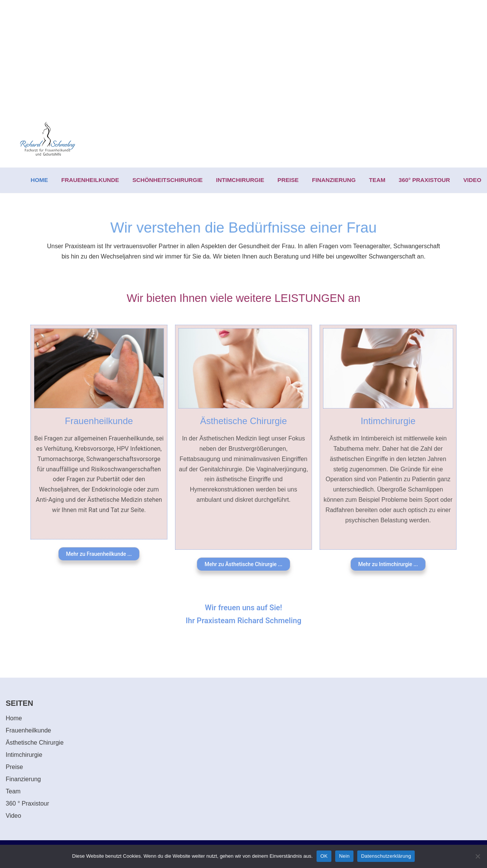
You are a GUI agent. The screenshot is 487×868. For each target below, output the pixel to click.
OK (324, 856)
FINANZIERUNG (334, 180)
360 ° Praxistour (27, 803)
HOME (40, 180)
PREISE (288, 180)
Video (14, 816)
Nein (344, 856)
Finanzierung (23, 779)
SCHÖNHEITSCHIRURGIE (168, 180)
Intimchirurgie (388, 421)
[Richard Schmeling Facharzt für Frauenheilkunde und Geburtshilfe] (48, 139)
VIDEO (472, 180)
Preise (14, 767)
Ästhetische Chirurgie (243, 421)
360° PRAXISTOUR (424, 180)
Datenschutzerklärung (386, 856)
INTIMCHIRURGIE (240, 180)
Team (13, 791)
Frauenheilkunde (99, 421)
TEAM (377, 180)
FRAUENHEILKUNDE (90, 180)
